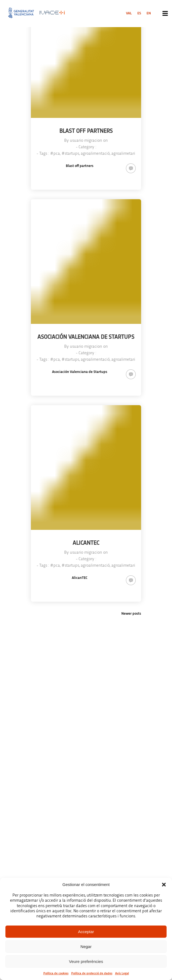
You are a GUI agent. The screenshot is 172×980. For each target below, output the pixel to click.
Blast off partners (80, 166)
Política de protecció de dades (92, 973)
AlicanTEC (80, 578)
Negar (86, 947)
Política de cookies (56, 973)
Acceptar (86, 932)
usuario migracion (86, 140)
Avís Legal (122, 973)
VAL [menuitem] (129, 13)
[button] (164, 885)
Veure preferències (86, 961)
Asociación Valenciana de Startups (80, 372)
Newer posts (131, 614)
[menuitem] (129, 13)
